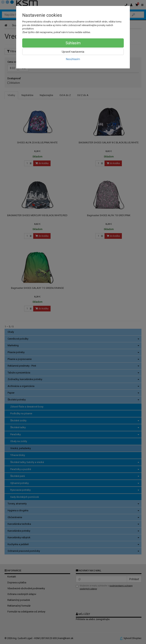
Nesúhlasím (73, 59)
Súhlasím (73, 43)
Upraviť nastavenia (73, 52)
